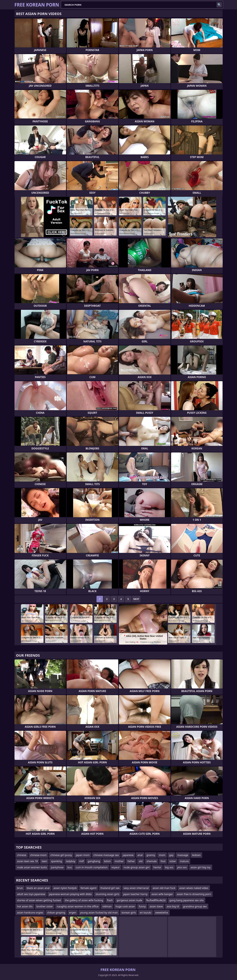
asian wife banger (162, 894)
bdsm (107, 861)
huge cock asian (125, 906)
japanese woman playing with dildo (70, 894)
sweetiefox (162, 913)
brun (20, 888)
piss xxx (182, 867)
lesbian (196, 855)
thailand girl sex (110, 888)
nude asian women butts (32, 867)
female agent (89, 888)
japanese (128, 855)
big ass (169, 867)
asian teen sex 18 (27, 861)
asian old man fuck (164, 888)
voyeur (116, 867)
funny (142, 906)
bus (70, 867)
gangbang (94, 861)
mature (184, 861)
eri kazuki (145, 913)
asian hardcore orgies (30, 913)
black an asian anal (38, 888)
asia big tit (173, 906)
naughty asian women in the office (78, 906)
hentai (157, 867)
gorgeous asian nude (129, 900)
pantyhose (57, 867)
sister (173, 861)
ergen (73, 913)
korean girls (129, 913)
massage (183, 855)
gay (171, 855)
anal (140, 855)
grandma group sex (195, 906)
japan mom (83, 855)
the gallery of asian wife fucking (84, 900)
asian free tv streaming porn (194, 894)
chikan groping (56, 913)
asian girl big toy (201, 867)
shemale (152, 861)
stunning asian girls (107, 894)
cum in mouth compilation (92, 867)
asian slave (156, 906)
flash (110, 900)
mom (162, 855)
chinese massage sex (106, 855)
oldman (107, 906)
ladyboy (71, 861)
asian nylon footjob (65, 888)
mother (119, 861)
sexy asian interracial (136, 888)
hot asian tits (25, 906)
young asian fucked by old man (99, 913)
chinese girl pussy (61, 855)
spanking (56, 861)
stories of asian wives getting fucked (39, 900)
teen (44, 861)
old (141, 861)
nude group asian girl (137, 867)
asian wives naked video (194, 888)
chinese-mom (38, 855)
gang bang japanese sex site (186, 900)
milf (81, 861)
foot (163, 861)
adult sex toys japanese (31, 894)
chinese (22, 855)
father (131, 861)
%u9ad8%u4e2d (156, 900)
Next (136, 599)
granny (151, 855)
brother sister (45, 906)
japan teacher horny (135, 894)
